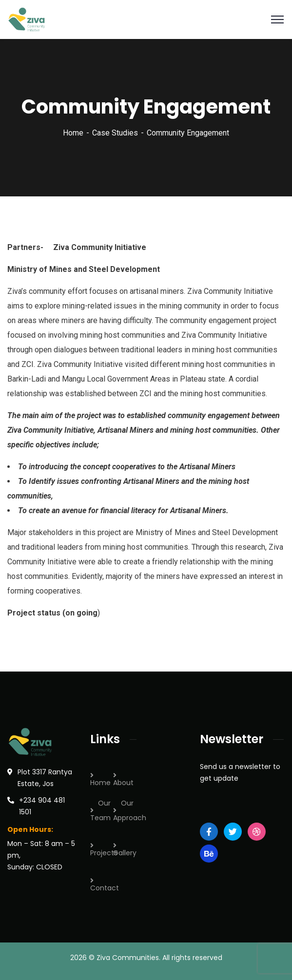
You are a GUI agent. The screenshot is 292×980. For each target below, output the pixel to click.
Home (73, 133)
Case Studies (115, 133)
